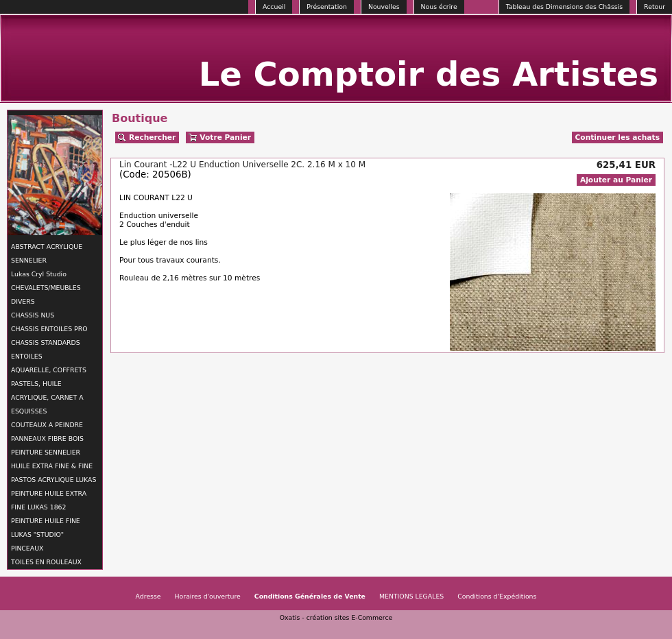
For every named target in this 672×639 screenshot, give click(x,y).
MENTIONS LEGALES (411, 596)
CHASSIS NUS (33, 315)
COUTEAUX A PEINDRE (47, 425)
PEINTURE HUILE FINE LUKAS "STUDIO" (46, 528)
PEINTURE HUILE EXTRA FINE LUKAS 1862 (49, 500)
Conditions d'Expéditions (497, 596)
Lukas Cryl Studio (39, 274)
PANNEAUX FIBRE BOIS (47, 438)
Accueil (274, 7)
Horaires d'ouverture (208, 596)
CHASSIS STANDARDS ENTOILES (46, 349)
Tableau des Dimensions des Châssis (564, 7)
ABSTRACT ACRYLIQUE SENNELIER (47, 253)
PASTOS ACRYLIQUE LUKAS (53, 480)
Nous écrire (439, 7)
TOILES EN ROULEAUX (46, 562)
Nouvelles (384, 7)
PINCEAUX (27, 548)
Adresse (148, 596)
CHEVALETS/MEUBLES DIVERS (46, 294)
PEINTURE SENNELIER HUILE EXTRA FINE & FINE (52, 459)
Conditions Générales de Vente (310, 596)
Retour (655, 7)
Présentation (327, 7)
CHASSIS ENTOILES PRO (49, 329)
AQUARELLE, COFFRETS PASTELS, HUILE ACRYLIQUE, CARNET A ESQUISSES (49, 390)
